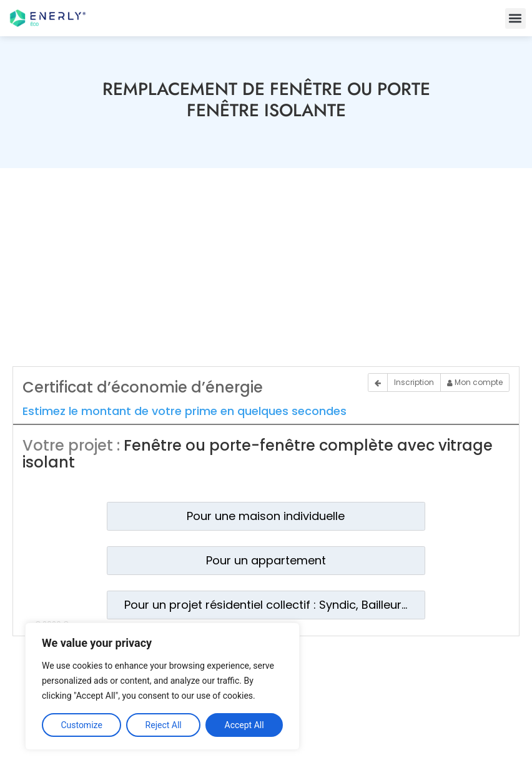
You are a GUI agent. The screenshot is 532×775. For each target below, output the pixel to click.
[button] (515, 18)
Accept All (244, 725)
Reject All (164, 725)
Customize (81, 725)
